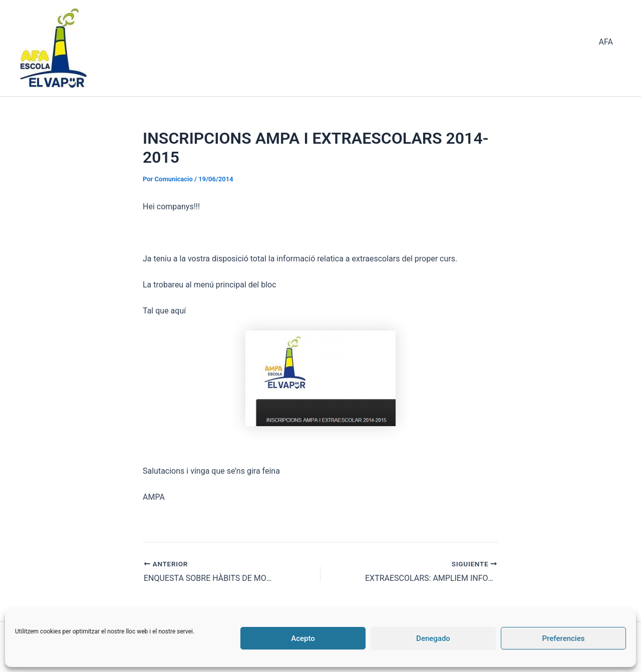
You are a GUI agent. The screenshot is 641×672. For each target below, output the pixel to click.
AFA (606, 42)
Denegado (433, 638)
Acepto (303, 638)
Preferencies (564, 638)
